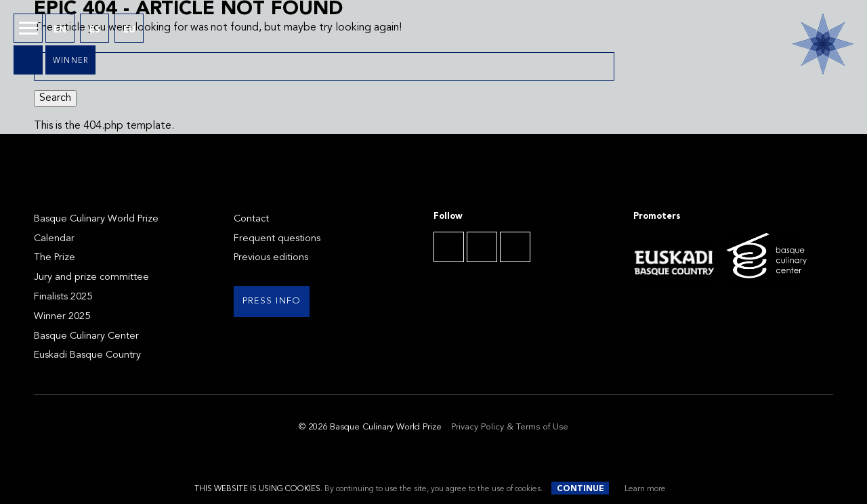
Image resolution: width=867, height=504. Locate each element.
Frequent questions (277, 239)
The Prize (55, 258)
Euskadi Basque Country (87, 355)
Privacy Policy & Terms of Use (510, 427)
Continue (580, 489)
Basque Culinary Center (86, 336)
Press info (272, 301)
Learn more (645, 489)
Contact (251, 219)
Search (55, 98)
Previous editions (271, 258)
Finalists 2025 (63, 297)
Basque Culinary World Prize (96, 219)
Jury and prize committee (91, 277)
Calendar (54, 239)
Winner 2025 (62, 317)
